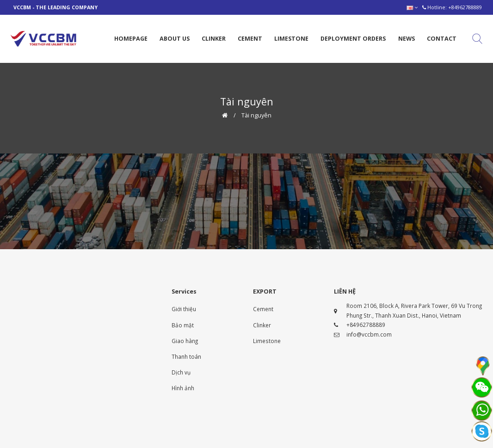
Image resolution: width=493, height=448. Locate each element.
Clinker (262, 325)
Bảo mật (183, 325)
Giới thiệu (184, 309)
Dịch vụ (181, 372)
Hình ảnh (183, 388)
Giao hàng (185, 341)
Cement (263, 309)
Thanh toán (186, 356)
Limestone (267, 341)
